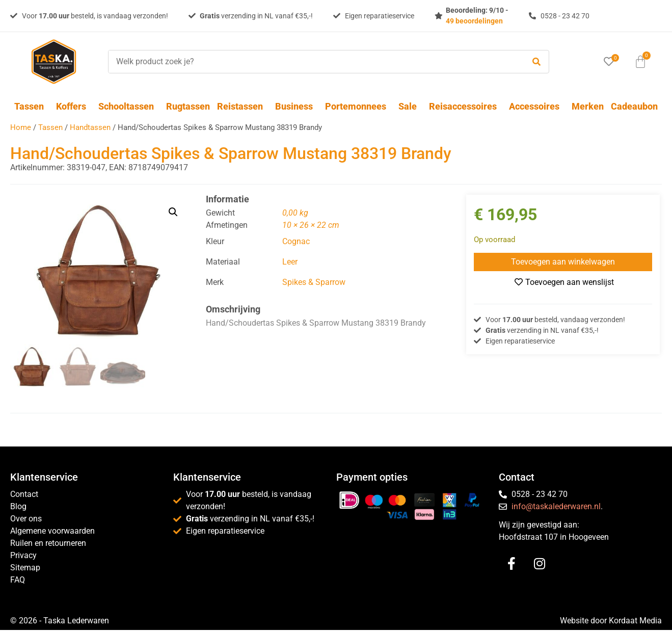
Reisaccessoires (465, 106)
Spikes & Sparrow (314, 282)
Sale (410, 106)
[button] (173, 212)
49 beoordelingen (474, 21)
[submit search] (536, 62)
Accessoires (537, 106)
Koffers (74, 106)
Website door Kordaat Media (611, 622)
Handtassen (90, 127)
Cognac (296, 241)
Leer (290, 262)
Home (21, 127)
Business (297, 106)
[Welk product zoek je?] (314, 62)
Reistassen (243, 106)
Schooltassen (129, 106)
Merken (588, 106)
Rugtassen (188, 106)
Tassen (32, 106)
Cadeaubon (634, 106)
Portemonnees (358, 106)
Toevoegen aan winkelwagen (563, 262)
